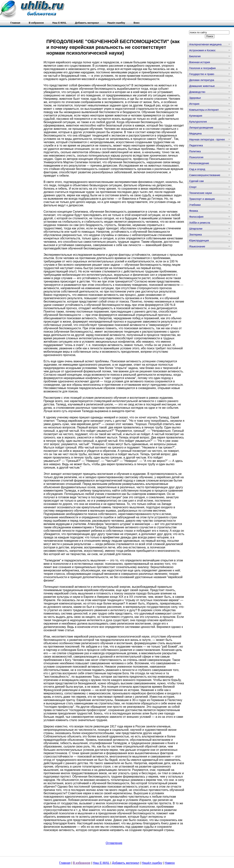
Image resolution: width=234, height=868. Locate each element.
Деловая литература (202, 80)
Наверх (170, 863)
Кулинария (196, 116)
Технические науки (201, 193)
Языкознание (197, 246)
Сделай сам (196, 181)
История (194, 104)
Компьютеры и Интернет (204, 110)
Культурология (198, 122)
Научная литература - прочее (207, 139)
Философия (196, 217)
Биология (195, 56)
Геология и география (202, 68)
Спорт (193, 187)
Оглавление (114, 843)
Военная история (200, 62)
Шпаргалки (196, 229)
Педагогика (196, 145)
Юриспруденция (199, 240)
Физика (194, 211)
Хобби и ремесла (200, 223)
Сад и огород (197, 169)
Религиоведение (199, 163)
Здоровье (195, 98)
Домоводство (197, 92)
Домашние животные (202, 86)
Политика (195, 151)
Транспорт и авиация (202, 199)
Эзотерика (196, 235)
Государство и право (202, 74)
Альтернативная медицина (205, 44)
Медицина (195, 134)
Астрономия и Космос (202, 50)
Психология (196, 157)
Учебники (195, 205)
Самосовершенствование (205, 175)
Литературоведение (201, 128)
